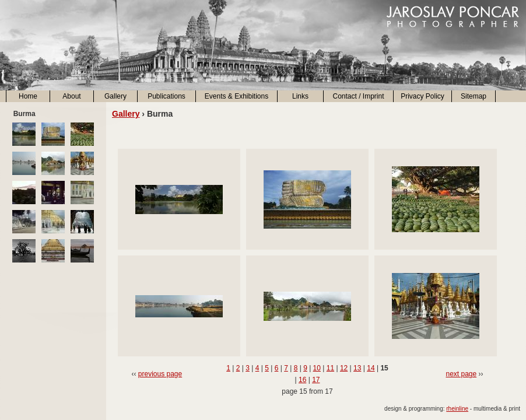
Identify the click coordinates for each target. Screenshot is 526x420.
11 (330, 368)
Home (28, 96)
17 (316, 380)
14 (371, 368)
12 (344, 368)
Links (300, 96)
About (71, 96)
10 (317, 368)
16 (302, 380)
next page (461, 374)
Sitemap (474, 96)
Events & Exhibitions (236, 96)
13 (357, 368)
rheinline (457, 409)
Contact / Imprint (358, 96)
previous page (160, 374)
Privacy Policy (422, 96)
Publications (166, 96)
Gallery (115, 96)
